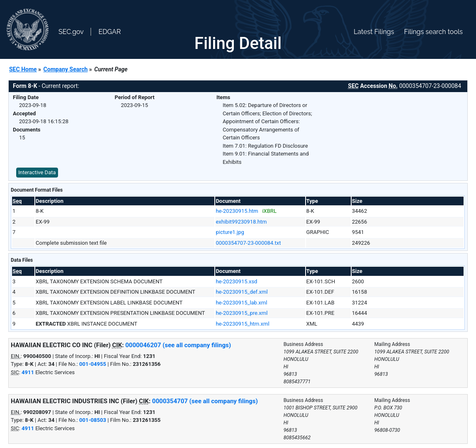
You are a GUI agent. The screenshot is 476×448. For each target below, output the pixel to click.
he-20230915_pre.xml (242, 313)
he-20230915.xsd (236, 281)
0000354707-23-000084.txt (248, 243)
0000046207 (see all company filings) (178, 345)
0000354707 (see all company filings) (205, 401)
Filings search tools (433, 32)
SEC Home (23, 69)
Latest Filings (374, 32)
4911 (28, 372)
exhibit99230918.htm (241, 222)
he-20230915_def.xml (242, 292)
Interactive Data (37, 172)
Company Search (66, 69)
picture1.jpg (230, 232)
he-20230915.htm (237, 211)
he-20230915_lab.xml (241, 303)
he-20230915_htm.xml (242, 324)
